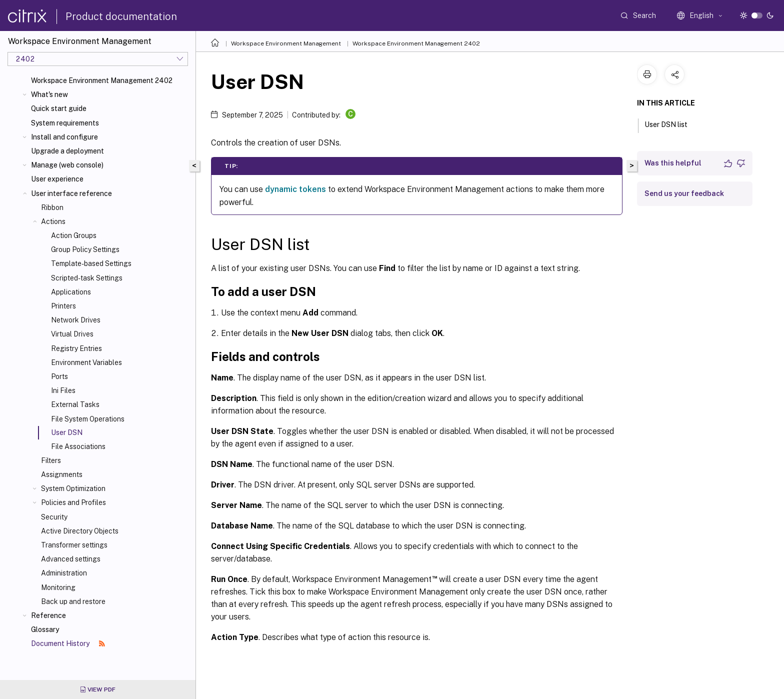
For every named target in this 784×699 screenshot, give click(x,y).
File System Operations (88, 419)
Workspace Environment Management (286, 43)
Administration (64, 573)
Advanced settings (71, 559)
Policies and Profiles (73, 502)
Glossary (45, 629)
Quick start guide (59, 108)
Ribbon (52, 207)
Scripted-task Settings (87, 278)
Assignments (62, 474)
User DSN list (671, 123)
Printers (63, 306)
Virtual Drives (72, 334)
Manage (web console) (67, 165)
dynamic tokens (295, 189)
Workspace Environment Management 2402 (102, 80)
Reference (48, 615)
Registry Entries (76, 348)
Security (54, 517)
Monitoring (58, 587)
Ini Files (63, 390)
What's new (49, 94)
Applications (71, 292)
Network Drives (76, 320)
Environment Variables (86, 362)
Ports (59, 376)
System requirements (65, 123)
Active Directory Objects (80, 531)
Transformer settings (74, 545)
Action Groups (74, 235)
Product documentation (121, 16)
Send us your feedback (684, 193)
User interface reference (71, 193)
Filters (51, 460)
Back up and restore (73, 601)
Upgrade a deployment (67, 151)
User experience (57, 179)
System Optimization (73, 488)
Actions (53, 221)
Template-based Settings (91, 263)
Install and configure (64, 137)
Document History (68, 643)
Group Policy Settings (85, 249)
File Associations (78, 446)
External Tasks (75, 404)
